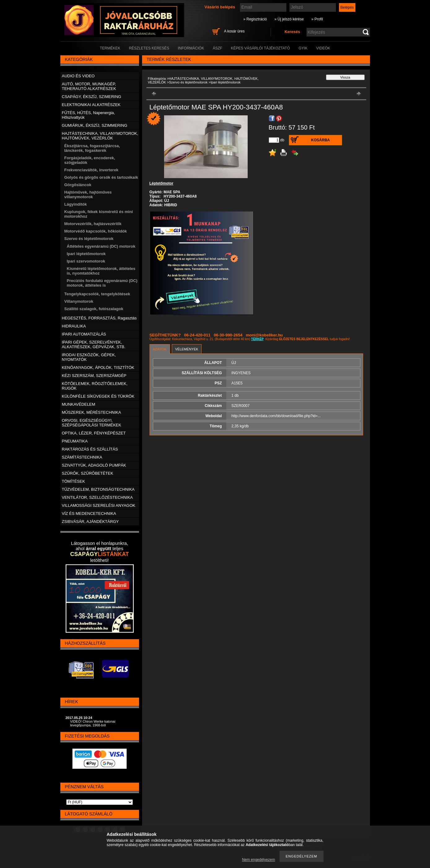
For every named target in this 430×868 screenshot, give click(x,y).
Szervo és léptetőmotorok (188, 82)
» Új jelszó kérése (289, 19)
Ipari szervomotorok (86, 261)
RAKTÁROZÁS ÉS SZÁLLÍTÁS (90, 449)
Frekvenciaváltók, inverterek (91, 170)
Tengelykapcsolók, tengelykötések (97, 294)
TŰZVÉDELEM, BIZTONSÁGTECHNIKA (98, 489)
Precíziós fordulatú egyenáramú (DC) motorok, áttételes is (102, 283)
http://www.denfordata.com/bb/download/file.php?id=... (276, 416)
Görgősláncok (78, 185)
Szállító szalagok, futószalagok (94, 309)
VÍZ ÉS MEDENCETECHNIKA (89, 513)
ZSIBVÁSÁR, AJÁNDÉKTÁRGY (90, 522)
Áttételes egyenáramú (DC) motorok (101, 246)
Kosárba (321, 140)
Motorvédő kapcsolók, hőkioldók (96, 231)
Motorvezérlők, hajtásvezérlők (93, 224)
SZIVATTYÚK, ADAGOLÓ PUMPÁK (94, 465)
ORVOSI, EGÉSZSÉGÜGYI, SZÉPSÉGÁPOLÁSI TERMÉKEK (92, 423)
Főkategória (157, 79)
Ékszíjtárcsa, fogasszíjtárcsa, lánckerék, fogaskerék (92, 148)
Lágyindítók (76, 204)
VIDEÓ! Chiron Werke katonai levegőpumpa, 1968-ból (93, 723)
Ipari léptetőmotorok (86, 254)
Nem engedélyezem (259, 860)
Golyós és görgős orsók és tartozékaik (101, 177)
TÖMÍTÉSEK (74, 481)
